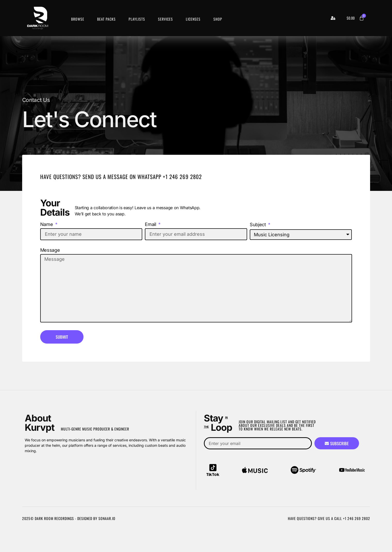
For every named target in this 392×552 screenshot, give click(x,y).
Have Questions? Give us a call (315, 518)
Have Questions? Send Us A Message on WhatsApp (102, 177)
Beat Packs (106, 19)
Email (151, 225)
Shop (218, 19)
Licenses (193, 19)
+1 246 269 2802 (182, 177)
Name (47, 225)
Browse (78, 19)
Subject (258, 225)
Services (165, 19)
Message (50, 250)
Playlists (137, 19)
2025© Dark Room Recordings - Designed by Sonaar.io (69, 518)
